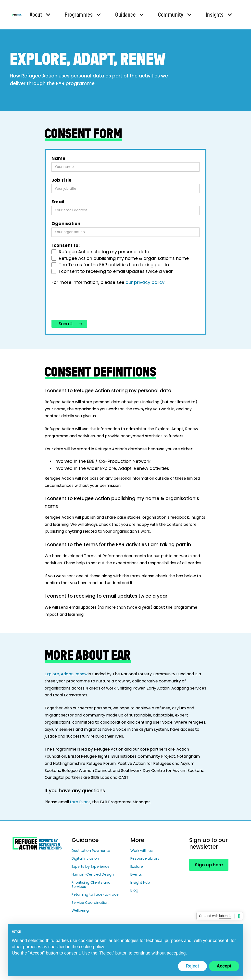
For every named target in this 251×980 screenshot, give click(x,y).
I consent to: (66, 245)
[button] (39, 15)
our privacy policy (145, 282)
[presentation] (89, 303)
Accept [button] (224, 966)
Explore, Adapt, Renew (66, 674)
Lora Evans (80, 802)
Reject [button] (192, 966)
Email (58, 202)
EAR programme (75, 83)
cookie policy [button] (91, 947)
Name (58, 158)
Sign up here (209, 865)
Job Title (62, 180)
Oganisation (66, 224)
